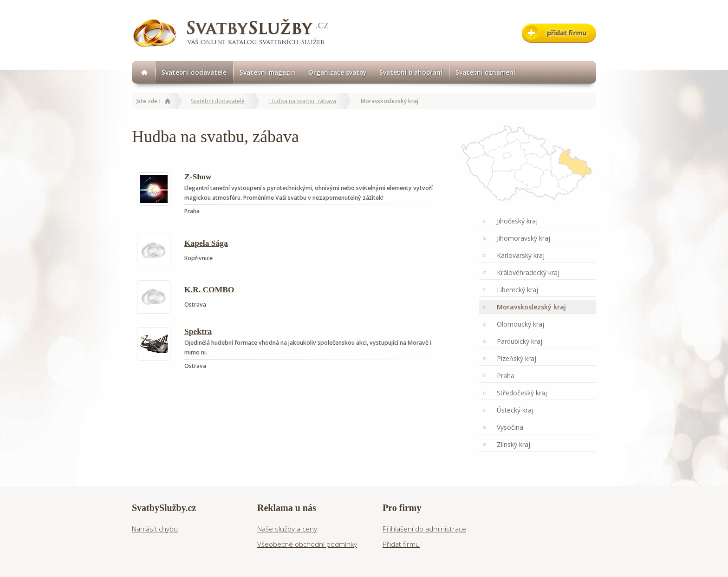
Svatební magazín (267, 72)
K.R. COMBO (209, 289)
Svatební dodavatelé (194, 72)
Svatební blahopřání (411, 72)
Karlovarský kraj (521, 255)
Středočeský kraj (522, 393)
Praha (506, 376)
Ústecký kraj (515, 410)
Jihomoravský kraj (523, 238)
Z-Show (198, 177)
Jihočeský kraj (517, 221)
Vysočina (510, 427)
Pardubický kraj (520, 341)
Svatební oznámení (485, 72)
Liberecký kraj (517, 290)
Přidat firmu (401, 544)
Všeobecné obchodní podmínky (307, 544)
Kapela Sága (206, 243)
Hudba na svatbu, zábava (303, 101)
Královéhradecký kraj (528, 272)
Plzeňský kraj (517, 358)
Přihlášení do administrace (424, 529)
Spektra (198, 331)
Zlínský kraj (513, 444)
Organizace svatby (337, 72)
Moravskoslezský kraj (531, 307)
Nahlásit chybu (155, 529)
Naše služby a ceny (287, 529)
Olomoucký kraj (520, 324)
